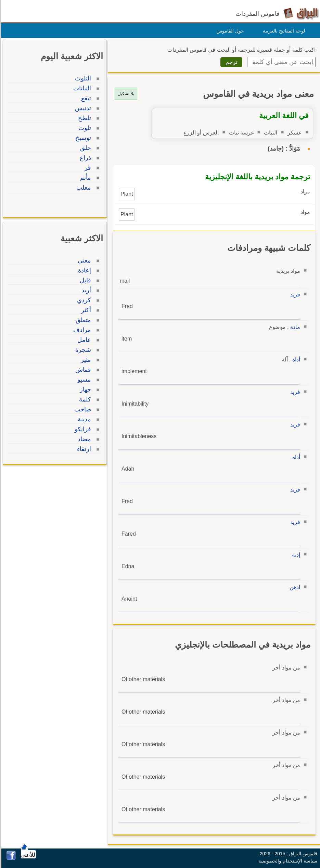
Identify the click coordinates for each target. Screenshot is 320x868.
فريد (294, 295)
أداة (295, 360)
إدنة (295, 555)
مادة (294, 327)
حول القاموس (229, 31)
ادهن (294, 587)
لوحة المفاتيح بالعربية (283, 31)
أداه (295, 457)
